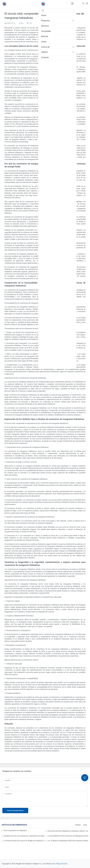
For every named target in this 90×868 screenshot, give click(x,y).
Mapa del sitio (62, 864)
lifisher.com (51, 864)
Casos (85, 825)
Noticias (78, 825)
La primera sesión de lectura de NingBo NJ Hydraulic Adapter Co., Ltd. (24, 841)
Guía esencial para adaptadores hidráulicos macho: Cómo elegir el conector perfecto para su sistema (68, 831)
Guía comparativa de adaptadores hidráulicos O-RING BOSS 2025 (15, 830)
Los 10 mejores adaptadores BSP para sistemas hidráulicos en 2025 (68, 841)
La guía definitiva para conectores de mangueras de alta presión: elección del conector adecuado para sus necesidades (68, 836)
